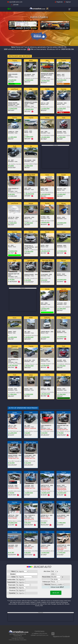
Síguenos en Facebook (61, 636)
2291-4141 (15, 5)
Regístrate (59, 2)
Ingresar (67, 2)
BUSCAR (56, 593)
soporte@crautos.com (15, 2)
